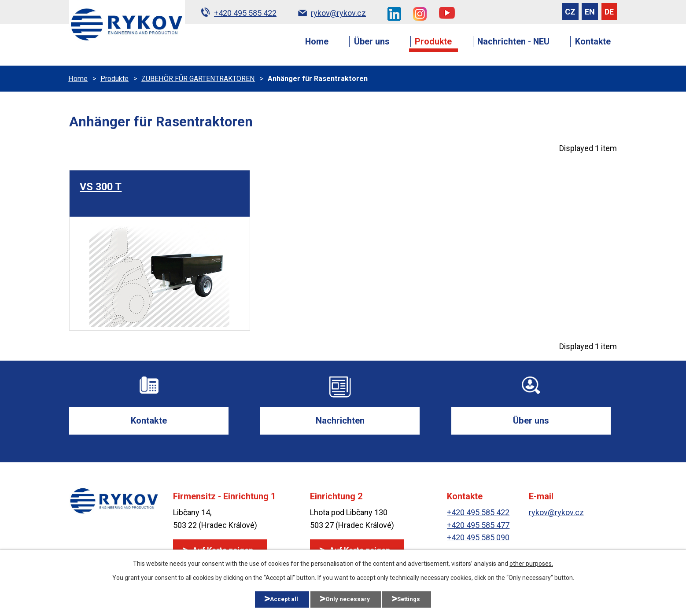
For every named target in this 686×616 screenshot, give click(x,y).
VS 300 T (101, 187)
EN (590, 12)
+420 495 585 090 (478, 539)
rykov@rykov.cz (556, 513)
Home (317, 42)
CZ (570, 12)
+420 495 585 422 (478, 513)
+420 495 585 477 (478, 526)
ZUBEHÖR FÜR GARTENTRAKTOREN (198, 79)
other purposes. (531, 563)
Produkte (433, 42)
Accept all (278, 599)
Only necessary (348, 599)
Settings (417, 599)
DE (609, 12)
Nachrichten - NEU (513, 42)
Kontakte (593, 42)
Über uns (372, 42)
